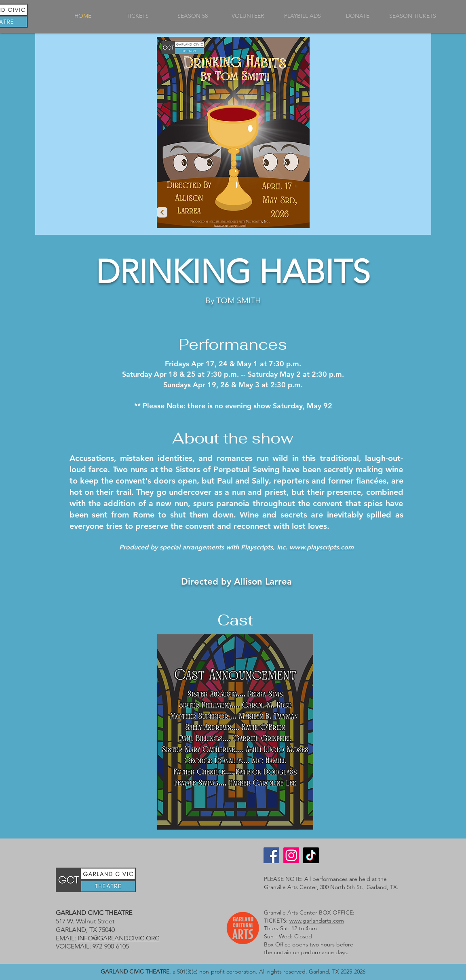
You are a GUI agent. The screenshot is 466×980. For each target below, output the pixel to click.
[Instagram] (291, 855)
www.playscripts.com (322, 547)
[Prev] (162, 212)
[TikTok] (311, 855)
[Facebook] (271, 855)
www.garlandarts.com (317, 921)
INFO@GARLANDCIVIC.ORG (119, 938)
